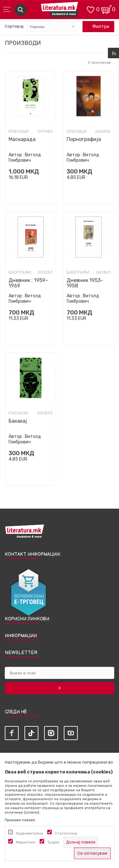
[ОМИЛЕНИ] (90, 9)
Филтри (97, 27)
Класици (19, 131)
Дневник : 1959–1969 (28, 283)
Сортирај (14, 26)
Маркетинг (26, 842)
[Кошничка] (106, 9)
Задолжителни (30, 833)
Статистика (66, 833)
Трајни (53, 842)
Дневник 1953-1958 (85, 283)
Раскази (18, 413)
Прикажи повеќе (20, 820)
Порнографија (84, 139)
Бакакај (18, 421)
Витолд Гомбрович (25, 158)
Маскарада (22, 139)
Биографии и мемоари (22, 272)
